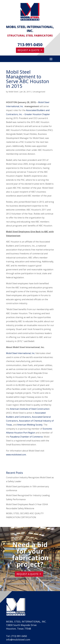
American (14, 409)
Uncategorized (39, 92)
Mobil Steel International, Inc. (21, 353)
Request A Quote (28, 50)
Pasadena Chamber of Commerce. (27, 437)
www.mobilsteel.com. (16, 455)
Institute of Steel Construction (35, 409)
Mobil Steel (13, 92)
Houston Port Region (25, 433)
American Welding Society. (30, 425)
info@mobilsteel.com (18, 640)
